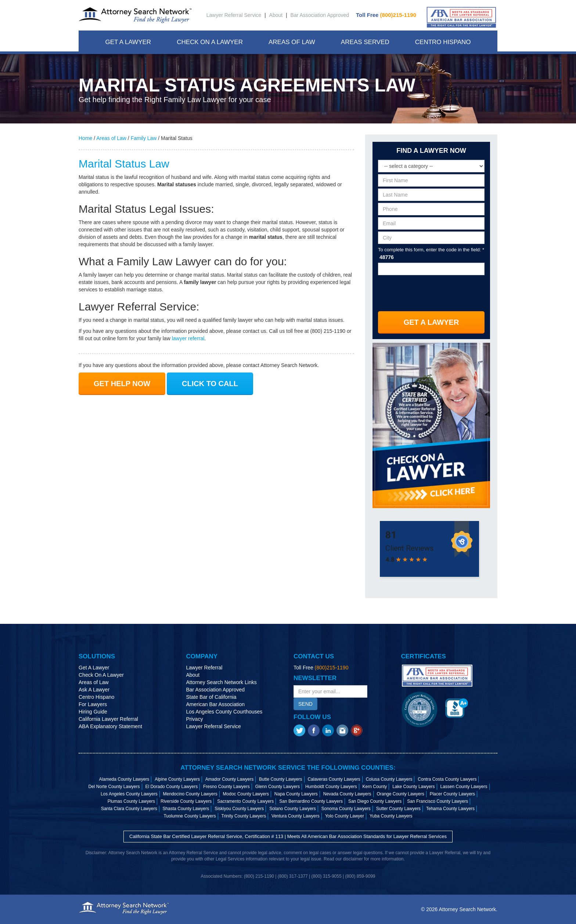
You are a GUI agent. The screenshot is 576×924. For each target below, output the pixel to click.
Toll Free (386, 15)
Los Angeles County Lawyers (129, 794)
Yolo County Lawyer (345, 816)
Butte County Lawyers (280, 779)
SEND (305, 704)
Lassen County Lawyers (464, 787)
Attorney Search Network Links (222, 682)
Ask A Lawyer (94, 690)
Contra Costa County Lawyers (447, 779)
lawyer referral (188, 338)
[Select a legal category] (431, 166)
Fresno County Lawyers (226, 787)
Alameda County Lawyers (124, 779)
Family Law (144, 138)
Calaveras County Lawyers (334, 779)
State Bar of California (211, 697)
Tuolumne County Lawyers (190, 816)
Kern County (375, 787)
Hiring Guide (93, 712)
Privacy (195, 719)
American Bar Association (216, 704)
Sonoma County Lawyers (346, 809)
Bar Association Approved (320, 15)
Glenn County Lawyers (278, 787)
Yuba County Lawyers (391, 816)
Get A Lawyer (128, 42)
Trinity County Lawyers (244, 816)
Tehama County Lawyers (450, 809)
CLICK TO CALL (210, 384)
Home (85, 138)
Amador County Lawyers (229, 779)
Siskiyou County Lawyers (239, 809)
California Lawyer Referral (108, 719)
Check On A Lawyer (210, 42)
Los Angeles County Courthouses (224, 712)
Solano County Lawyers (293, 809)
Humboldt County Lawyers (331, 787)
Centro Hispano (443, 42)
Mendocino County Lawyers (190, 794)
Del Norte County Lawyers (114, 787)
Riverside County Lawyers (186, 801)
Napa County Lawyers (296, 794)
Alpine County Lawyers (177, 779)
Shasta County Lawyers (186, 809)
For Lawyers (93, 704)
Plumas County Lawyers (131, 801)
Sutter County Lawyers (398, 809)
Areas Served (365, 42)
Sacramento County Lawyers (245, 801)
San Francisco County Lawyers (438, 801)
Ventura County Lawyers (296, 816)
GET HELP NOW (122, 384)
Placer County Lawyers (452, 794)
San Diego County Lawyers (375, 801)
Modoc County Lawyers (246, 794)
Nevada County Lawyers (347, 794)
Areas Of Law (292, 42)
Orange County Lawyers (400, 794)
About (276, 15)
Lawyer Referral (204, 668)
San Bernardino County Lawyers (311, 801)
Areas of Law (111, 138)
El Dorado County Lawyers (171, 787)
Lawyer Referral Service (234, 15)
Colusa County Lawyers (389, 779)
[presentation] (432, 291)
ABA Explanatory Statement (110, 726)
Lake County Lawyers (413, 787)
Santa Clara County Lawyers (129, 809)
